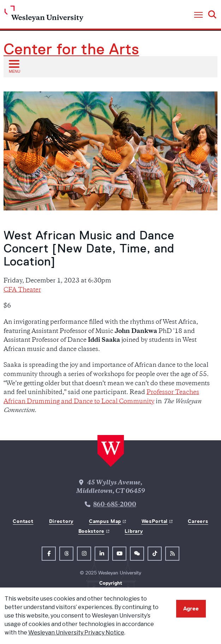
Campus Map (105, 521)
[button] (198, 15)
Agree (191, 609)
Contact (23, 521)
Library (134, 531)
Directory (61, 521)
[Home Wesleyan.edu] (44, 15)
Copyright (111, 583)
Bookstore (91, 531)
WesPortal (155, 521)
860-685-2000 (115, 505)
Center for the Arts (71, 49)
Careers (198, 521)
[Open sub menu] (14, 66)
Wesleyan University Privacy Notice (76, 633)
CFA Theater (22, 290)
